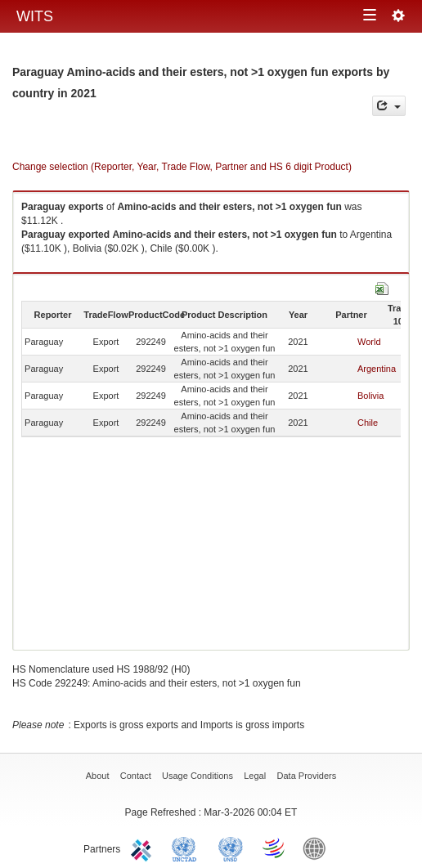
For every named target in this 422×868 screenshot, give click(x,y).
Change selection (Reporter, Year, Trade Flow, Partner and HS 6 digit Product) (182, 167)
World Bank (318, 848)
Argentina (377, 369)
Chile (368, 423)
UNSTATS (231, 848)
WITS (35, 16)
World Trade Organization (275, 848)
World (369, 342)
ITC (144, 848)
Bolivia (370, 396)
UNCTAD (187, 848)
